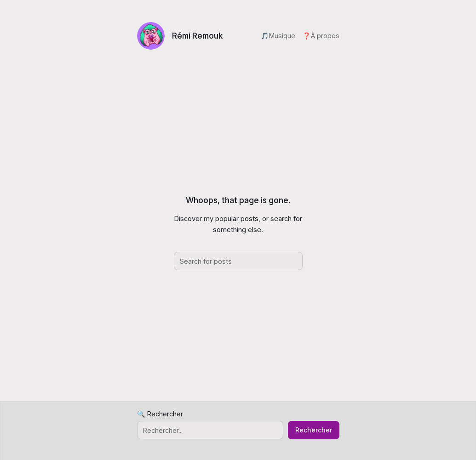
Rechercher (314, 430)
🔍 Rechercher (160, 414)
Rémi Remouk (197, 36)
